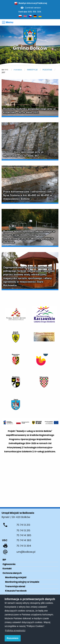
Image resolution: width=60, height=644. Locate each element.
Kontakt (7, 569)
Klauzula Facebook (16, 591)
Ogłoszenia (9, 564)
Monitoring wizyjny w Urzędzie (22, 582)
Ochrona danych (12, 573)
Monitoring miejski (16, 578)
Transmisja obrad (15, 587)
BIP (4, 560)
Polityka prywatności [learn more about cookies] (15, 630)
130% (39, 12)
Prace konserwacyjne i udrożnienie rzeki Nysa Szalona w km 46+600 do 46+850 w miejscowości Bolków (28, 195)
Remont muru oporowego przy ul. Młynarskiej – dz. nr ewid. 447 (24, 154)
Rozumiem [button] (13, 638)
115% (34, 12)
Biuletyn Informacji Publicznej (31, 3)
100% (30, 12)
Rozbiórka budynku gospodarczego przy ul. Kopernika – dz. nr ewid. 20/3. (30, 111)
